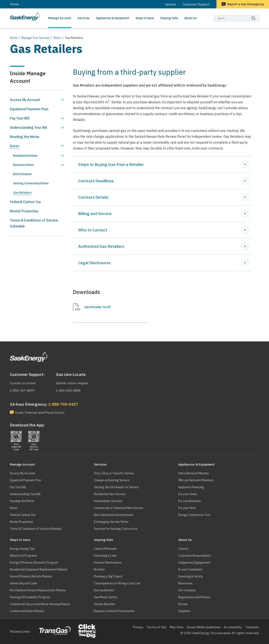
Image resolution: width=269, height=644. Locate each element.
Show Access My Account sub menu (62, 100)
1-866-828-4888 (68, 390)
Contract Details (93, 197)
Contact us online (23, 383)
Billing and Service (95, 214)
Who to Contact (93, 230)
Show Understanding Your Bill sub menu (62, 127)
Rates (57, 38)
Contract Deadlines (96, 181)
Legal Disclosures (94, 263)
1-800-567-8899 (22, 390)
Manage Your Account (36, 38)
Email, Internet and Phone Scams (40, 413)
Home (14, 4)
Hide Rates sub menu (62, 146)
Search (259, 15)
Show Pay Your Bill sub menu (62, 118)
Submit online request (72, 383)
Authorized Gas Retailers (101, 246)
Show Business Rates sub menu (62, 165)
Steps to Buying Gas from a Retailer (111, 164)
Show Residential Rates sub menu (62, 156)
